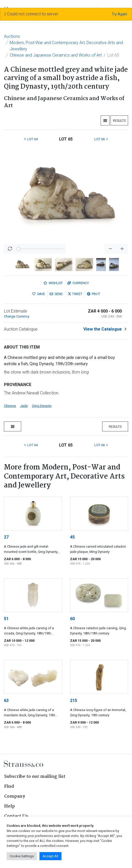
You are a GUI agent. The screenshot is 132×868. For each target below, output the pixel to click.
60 (72, 619)
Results (119, 121)
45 (72, 537)
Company (15, 796)
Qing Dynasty (42, 406)
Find (9, 787)
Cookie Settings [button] (22, 856)
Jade (24, 406)
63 (6, 701)
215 (74, 701)
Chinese (10, 406)
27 (6, 537)
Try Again (119, 14)
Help (10, 806)
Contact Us (16, 816)
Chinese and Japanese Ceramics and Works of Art (56, 55)
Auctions (12, 36)
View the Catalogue (103, 329)
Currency (78, 283)
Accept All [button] (50, 856)
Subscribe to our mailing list (35, 777)
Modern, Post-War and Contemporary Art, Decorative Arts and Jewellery (66, 46)
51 (6, 619)
